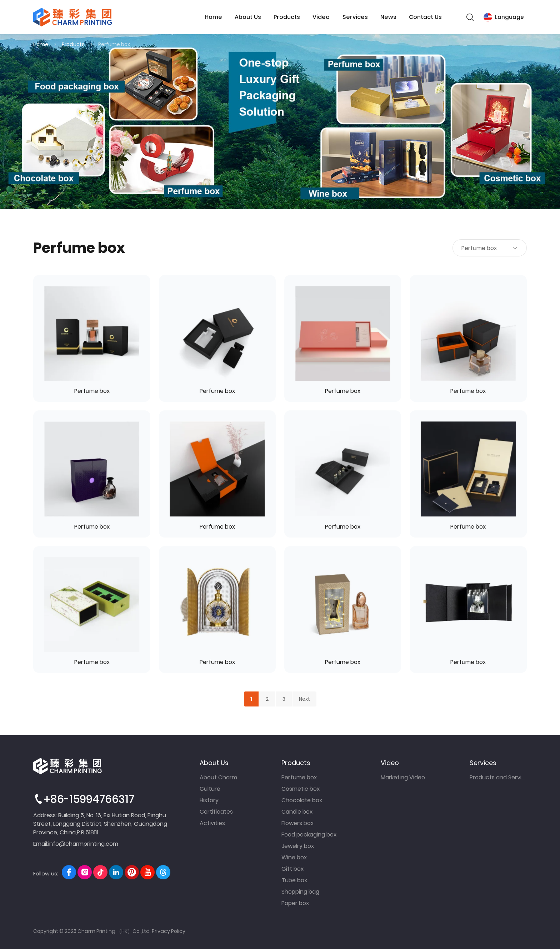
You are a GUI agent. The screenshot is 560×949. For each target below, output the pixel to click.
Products (287, 17)
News (388, 17)
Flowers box (297, 823)
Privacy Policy (169, 931)
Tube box (294, 880)
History (209, 800)
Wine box (294, 857)
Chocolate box (302, 800)
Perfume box (114, 44)
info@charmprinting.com (83, 844)
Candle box (297, 812)
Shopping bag (300, 892)
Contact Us (425, 17)
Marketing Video (403, 777)
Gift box (292, 869)
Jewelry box (298, 846)
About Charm (218, 777)
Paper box (295, 903)
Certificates (216, 812)
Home (213, 17)
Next (304, 699)
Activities (212, 823)
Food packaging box (309, 835)
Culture (210, 789)
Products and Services (498, 777)
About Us (248, 17)
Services (355, 17)
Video (321, 17)
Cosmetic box (301, 789)
